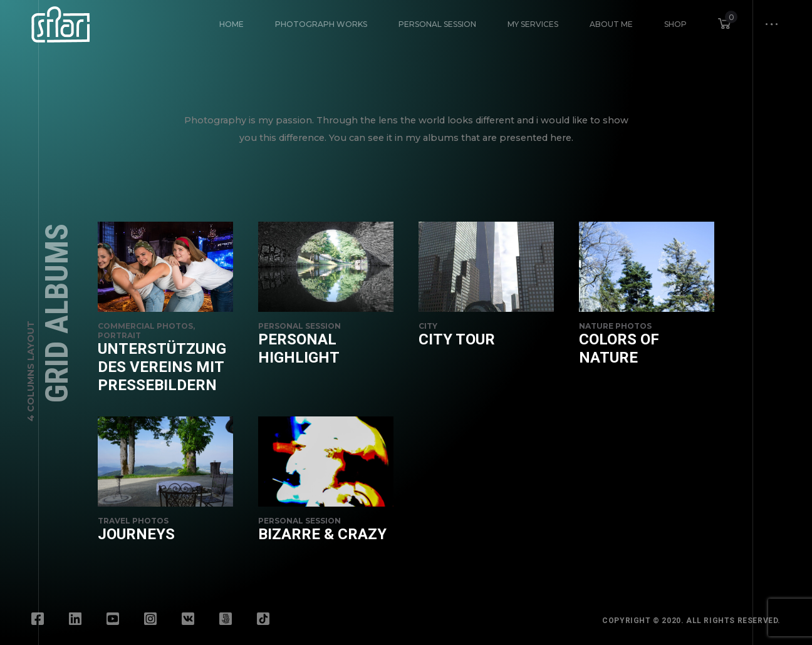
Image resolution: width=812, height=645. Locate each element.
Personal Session (437, 24)
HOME (232, 24)
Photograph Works (321, 24)
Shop (675, 24)
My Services (533, 24)
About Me (611, 24)
